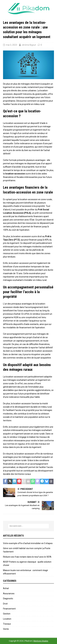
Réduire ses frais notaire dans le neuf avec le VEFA (27, 557)
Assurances (9, 594)
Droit (5, 604)
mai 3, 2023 (11, 45)
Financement (9, 609)
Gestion (7, 614)
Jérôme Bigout (29, 45)
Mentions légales (41, 641)
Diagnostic (8, 599)
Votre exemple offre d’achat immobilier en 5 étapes (28, 543)
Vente (6, 629)
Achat (6, 588)
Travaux (7, 624)
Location (7, 619)
